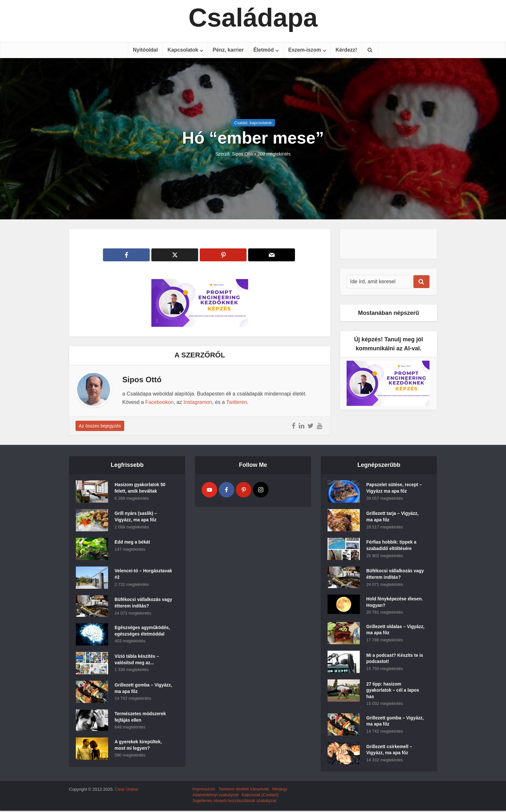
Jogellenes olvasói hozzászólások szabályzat (234, 802)
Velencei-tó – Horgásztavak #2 (132, 575)
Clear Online (126, 791)
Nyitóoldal (145, 50)
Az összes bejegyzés (100, 426)
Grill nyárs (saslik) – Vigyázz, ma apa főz (136, 517)
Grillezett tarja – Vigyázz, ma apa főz (393, 517)
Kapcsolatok (183, 50)
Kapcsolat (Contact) (260, 796)
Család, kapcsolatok (253, 123)
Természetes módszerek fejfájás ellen (141, 717)
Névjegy (280, 790)
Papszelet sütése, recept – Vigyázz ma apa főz (394, 488)
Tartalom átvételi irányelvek (244, 790)
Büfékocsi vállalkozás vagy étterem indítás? (138, 603)
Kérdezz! (346, 50)
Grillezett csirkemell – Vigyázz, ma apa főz (390, 751)
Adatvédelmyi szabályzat (215, 796)
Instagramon (198, 402)
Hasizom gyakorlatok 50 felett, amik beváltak (140, 488)
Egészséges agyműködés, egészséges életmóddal (143, 631)
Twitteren (237, 402)
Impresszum (204, 790)
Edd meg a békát (132, 543)
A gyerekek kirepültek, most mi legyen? (138, 746)
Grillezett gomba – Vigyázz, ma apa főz (136, 689)
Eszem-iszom (304, 50)
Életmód (263, 50)
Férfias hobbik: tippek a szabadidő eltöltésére (392, 546)
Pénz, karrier (228, 50)
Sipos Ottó (243, 154)
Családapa (253, 18)
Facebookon (159, 402)
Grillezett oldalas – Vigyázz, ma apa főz (387, 631)
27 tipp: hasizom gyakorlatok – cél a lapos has (393, 691)
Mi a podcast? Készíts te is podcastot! (395, 659)
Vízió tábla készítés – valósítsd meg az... (137, 660)
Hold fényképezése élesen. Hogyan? (395, 603)
